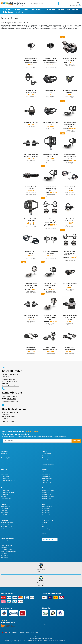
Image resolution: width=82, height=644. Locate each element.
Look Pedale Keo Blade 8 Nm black (70, 91)
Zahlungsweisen (5, 541)
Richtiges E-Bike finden (7, 523)
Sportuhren (4, 511)
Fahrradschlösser (5, 472)
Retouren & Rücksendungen (8, 551)
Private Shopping (46, 531)
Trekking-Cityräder (6, 458)
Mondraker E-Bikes (47, 478)
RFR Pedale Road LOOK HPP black (50, 252)
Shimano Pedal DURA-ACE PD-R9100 (31, 220)
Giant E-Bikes (45, 480)
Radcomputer (5, 474)
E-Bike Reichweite (6, 531)
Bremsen (3, 496)
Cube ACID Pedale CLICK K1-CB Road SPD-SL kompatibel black (50, 60)
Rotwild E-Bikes (46, 474)
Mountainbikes (5, 456)
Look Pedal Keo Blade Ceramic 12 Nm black (31, 156)
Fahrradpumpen (5, 478)
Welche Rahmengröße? (7, 527)
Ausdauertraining (6, 506)
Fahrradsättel (4, 494)
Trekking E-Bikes (46, 458)
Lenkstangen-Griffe (6, 499)
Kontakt (44, 533)
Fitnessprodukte (46, 515)
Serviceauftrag (46, 529)
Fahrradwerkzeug (6, 476)
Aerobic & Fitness (5, 515)
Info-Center (8, 12)
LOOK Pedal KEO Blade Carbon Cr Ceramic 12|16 (70, 317)
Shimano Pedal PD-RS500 (50, 91)
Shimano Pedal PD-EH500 (31, 252)
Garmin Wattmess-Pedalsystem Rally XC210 (50, 317)
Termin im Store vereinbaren (10, 386)
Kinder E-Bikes (46, 460)
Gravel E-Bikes (46, 456)
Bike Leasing (4, 555)
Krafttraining (4, 509)
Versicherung (4, 558)
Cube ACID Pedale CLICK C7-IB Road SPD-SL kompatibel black (31, 60)
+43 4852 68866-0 (12, 396)
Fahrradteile (50, 9)
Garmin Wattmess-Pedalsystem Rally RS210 (50, 189)
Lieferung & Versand (6, 549)
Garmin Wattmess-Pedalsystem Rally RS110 (70, 124)
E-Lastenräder (46, 462)
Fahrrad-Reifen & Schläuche (8, 492)
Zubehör (26, 9)
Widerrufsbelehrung (6, 545)
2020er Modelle (46, 509)
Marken (19, 12)
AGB (2, 543)
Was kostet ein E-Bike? (7, 529)
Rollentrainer (4, 462)
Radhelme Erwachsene (48, 496)
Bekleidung (37, 9)
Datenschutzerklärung (32, 632)
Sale (68, 9)
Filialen (44, 525)
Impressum (15, 632)
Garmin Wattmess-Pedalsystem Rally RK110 (50, 285)
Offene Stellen (46, 527)
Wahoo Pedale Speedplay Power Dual (50, 349)
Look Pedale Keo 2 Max (31, 122)
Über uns (44, 523)
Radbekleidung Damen (48, 490)
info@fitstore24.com (12, 402)
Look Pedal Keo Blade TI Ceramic (31, 316)
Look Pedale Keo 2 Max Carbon (70, 284)
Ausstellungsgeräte (47, 506)
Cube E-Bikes (45, 472)
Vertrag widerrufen (50, 539)
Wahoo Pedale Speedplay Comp (70, 349)
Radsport (7, 9)
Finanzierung (4, 553)
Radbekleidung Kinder (48, 494)
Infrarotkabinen (5, 513)
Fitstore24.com (43, 637)
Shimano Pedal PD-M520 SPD (31, 188)
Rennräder (4, 454)
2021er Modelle (46, 511)
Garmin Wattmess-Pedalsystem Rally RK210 (70, 157)
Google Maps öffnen (8, 421)
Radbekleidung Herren (48, 492)
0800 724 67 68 (11, 399)
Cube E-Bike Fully (46, 482)
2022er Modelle (46, 513)
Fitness (61, 9)
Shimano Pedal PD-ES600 (70, 188)
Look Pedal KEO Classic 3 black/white (70, 220)
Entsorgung (4, 547)
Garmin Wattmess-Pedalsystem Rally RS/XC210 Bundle (50, 221)
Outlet (75, 9)
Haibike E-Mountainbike (48, 464)
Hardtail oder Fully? (6, 525)
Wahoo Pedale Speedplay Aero (31, 349)
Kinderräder (4, 460)
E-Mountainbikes (46, 454)
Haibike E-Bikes (46, 476)
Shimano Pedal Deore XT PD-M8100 (70, 59)
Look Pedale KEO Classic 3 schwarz (31, 91)
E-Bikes (17, 9)
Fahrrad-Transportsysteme (8, 480)
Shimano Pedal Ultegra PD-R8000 (50, 156)
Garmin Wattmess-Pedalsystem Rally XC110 (31, 285)
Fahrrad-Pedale (5, 490)
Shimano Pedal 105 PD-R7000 (50, 123)
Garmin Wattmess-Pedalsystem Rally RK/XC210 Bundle (70, 253)
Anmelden (76, 441)
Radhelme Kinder (46, 499)
